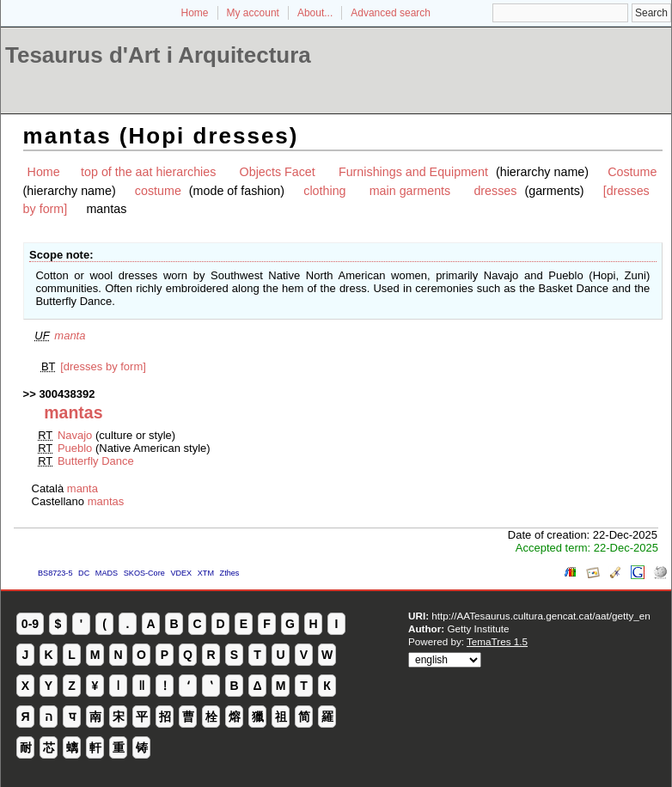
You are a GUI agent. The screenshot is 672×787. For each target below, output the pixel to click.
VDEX (181, 573)
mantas (106, 501)
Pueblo (75, 448)
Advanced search (391, 13)
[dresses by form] (103, 366)
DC (84, 573)
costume (158, 191)
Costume (632, 172)
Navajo (75, 435)
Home (195, 13)
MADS (107, 573)
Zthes (230, 573)
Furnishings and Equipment (413, 172)
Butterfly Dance (96, 461)
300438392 (67, 394)
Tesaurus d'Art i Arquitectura (158, 55)
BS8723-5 (55, 573)
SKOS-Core (144, 573)
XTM (206, 573)
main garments (410, 191)
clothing (324, 191)
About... (315, 13)
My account (253, 13)
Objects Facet (278, 172)
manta (70, 336)
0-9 (30, 624)
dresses (495, 191)
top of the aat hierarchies (148, 172)
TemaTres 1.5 (497, 641)
